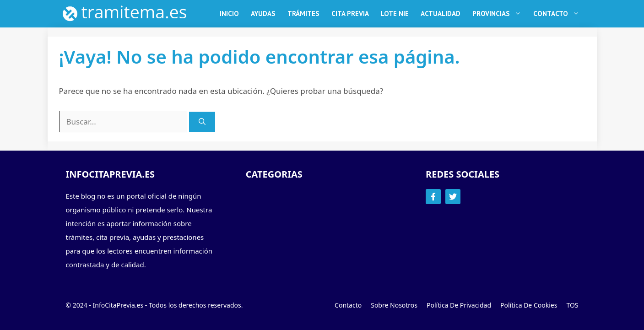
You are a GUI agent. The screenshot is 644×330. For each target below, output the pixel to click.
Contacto (559, 14)
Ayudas (263, 14)
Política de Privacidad (459, 305)
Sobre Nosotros (394, 305)
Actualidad (441, 14)
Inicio (229, 14)
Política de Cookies (529, 305)
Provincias (500, 14)
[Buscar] (202, 122)
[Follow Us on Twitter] (453, 197)
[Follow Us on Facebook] (433, 197)
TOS (572, 305)
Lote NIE (395, 14)
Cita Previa (350, 14)
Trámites (303, 14)
